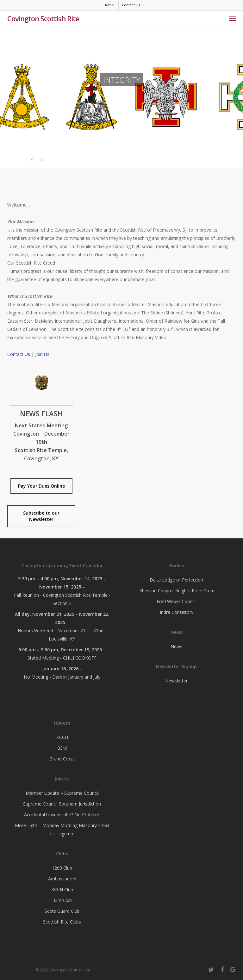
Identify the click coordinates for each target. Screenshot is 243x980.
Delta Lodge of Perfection (176, 580)
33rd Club (62, 900)
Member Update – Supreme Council (62, 793)
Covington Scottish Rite (43, 18)
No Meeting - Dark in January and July (62, 677)
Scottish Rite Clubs (62, 922)
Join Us (42, 354)
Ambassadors (62, 879)
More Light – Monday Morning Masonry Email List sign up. (62, 829)
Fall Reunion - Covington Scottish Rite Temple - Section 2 (62, 599)
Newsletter (176, 681)
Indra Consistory (177, 612)
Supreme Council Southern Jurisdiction (62, 804)
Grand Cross (62, 759)
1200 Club (62, 868)
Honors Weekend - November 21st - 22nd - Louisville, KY (62, 635)
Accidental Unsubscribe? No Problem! (62, 815)
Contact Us (19, 354)
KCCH (62, 737)
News (176, 646)
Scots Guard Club (62, 911)
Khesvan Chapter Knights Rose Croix (177, 591)
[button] (232, 18)
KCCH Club (62, 889)
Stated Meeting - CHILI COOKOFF (62, 658)
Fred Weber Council (177, 601)
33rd (62, 748)
